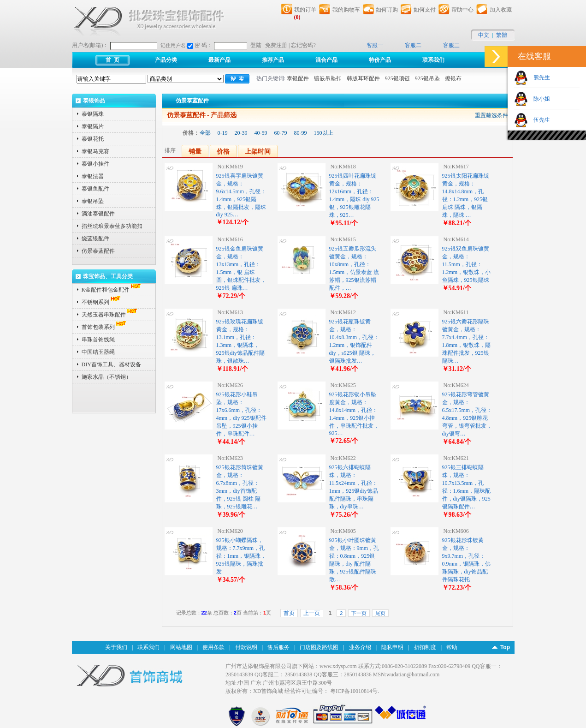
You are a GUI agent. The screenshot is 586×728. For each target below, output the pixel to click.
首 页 (112, 60)
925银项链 (397, 78)
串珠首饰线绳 (98, 340)
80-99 (301, 133)
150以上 (324, 133)
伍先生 (539, 120)
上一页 (312, 613)
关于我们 (116, 647)
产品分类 (166, 60)
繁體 (502, 35)
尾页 (380, 613)
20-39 (241, 133)
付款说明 (246, 647)
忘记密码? (303, 45)
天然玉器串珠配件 (110, 315)
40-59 (261, 133)
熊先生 (539, 78)
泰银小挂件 (95, 164)
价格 (223, 152)
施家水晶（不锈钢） (107, 377)
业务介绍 (360, 647)
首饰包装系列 (105, 327)
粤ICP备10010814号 (354, 691)
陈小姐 (539, 99)
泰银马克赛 (95, 151)
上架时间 (258, 152)
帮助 (452, 647)
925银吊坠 (427, 78)
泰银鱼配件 (95, 189)
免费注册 (276, 45)
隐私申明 (392, 647)
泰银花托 (93, 139)
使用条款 (213, 647)
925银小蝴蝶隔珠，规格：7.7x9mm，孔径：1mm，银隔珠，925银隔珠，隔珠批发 (241, 556)
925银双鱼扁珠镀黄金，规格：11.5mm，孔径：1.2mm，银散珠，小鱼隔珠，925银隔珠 (467, 264)
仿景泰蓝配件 (98, 251)
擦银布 (453, 78)
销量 (195, 152)
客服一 (375, 45)
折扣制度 (425, 647)
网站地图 (181, 647)
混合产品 (326, 60)
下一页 (359, 613)
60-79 (281, 133)
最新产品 (219, 60)
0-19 (223, 133)
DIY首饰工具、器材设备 (111, 364)
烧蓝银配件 (95, 239)
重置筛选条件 (491, 115)
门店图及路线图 (319, 647)
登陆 (256, 45)
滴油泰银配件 (98, 214)
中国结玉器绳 (98, 352)
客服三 (451, 45)
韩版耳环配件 (363, 78)
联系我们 (433, 60)
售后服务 (278, 647)
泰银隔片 (93, 126)
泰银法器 (93, 176)
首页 (289, 613)
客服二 (413, 45)
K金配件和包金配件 (112, 290)
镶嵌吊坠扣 (328, 78)
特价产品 (380, 60)
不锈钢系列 (102, 302)
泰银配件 (298, 78)
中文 (484, 35)
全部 (205, 133)
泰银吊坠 (93, 201)
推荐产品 (273, 60)
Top (505, 647)
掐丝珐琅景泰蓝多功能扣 (112, 226)
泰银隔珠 (93, 114)
